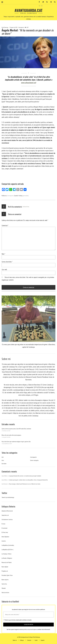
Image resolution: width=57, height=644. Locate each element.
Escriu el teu (26, 207)
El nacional (4, 528)
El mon (3, 524)
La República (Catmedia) (8, 545)
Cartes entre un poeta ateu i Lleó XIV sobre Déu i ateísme (16, 429)
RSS (46, 2)
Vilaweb (4, 588)
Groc (3, 460)
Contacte (29, 640)
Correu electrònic (7, 262)
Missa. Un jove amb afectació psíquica (11, 435)
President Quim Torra (7, 575)
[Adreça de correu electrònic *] (28, 615)
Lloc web (4, 269)
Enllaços (22, 640)
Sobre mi (15, 640)
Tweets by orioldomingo (8, 497)
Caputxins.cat (5, 515)
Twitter (43, 2)
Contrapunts (21, 27)
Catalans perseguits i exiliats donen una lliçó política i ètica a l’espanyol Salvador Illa (28, 480)
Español (43, 640)
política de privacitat (29, 629)
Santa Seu (4, 584)
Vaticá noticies (5, 592)
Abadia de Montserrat (7, 511)
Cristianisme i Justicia (7, 519)
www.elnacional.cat (28, 83)
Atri (3, 457)
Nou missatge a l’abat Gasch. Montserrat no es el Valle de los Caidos (25, 484)
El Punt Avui (5, 532)
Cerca (54, 2)
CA (39, 6)
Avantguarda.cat (29, 10)
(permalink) (26, 196)
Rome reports (5, 580)
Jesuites (4, 541)
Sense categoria (34, 460)
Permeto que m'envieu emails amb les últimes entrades (17, 620)
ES (42, 6)
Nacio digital (5, 567)
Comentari (5, 225)
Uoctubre (4, 464)
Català (36, 640)
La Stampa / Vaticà (6, 554)
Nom (3, 254)
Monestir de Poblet (7, 562)
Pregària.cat (5, 571)
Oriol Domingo (5, 27)
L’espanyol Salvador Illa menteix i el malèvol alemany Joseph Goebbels (25, 476)
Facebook (39, 2)
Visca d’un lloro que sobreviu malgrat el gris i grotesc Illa (16, 442)
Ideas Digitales (5, 537)
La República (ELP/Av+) (7, 550)
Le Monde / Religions (7, 558)
